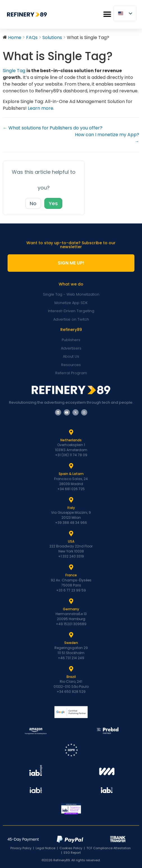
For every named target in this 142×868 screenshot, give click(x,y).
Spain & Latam (71, 474)
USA (71, 541)
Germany (71, 609)
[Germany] (71, 601)
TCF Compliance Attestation (109, 848)
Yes (53, 203)
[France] (71, 567)
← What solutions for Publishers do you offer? (53, 128)
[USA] (71, 534)
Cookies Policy (71, 848)
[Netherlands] (71, 432)
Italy (71, 508)
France (71, 575)
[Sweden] (71, 635)
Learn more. (41, 108)
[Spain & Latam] (71, 466)
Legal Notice (45, 848)
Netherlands (71, 440)
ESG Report (72, 853)
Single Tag (14, 71)
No (33, 203)
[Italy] (71, 500)
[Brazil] (71, 669)
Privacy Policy (21, 848)
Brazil (71, 677)
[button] (107, 14)
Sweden (71, 643)
